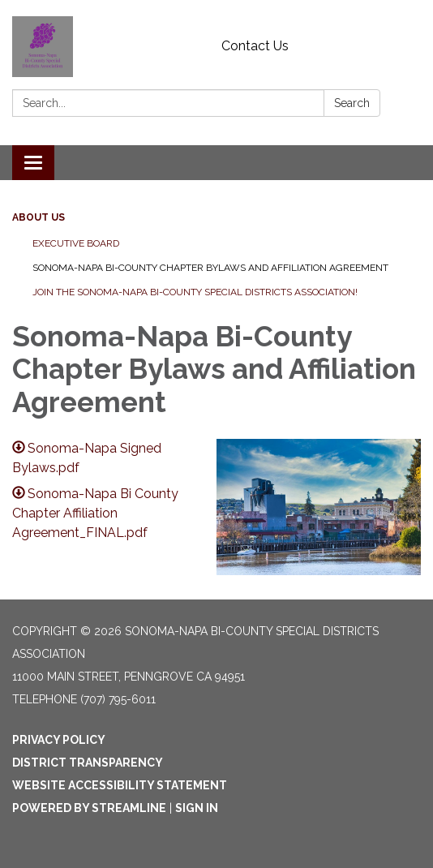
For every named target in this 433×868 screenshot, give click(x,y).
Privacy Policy (59, 740)
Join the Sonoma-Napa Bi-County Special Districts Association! (195, 292)
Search (352, 103)
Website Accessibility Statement (120, 785)
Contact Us (255, 46)
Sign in (197, 808)
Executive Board (76, 243)
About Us (39, 217)
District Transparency (88, 763)
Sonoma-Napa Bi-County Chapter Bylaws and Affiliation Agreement (210, 268)
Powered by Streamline (89, 808)
